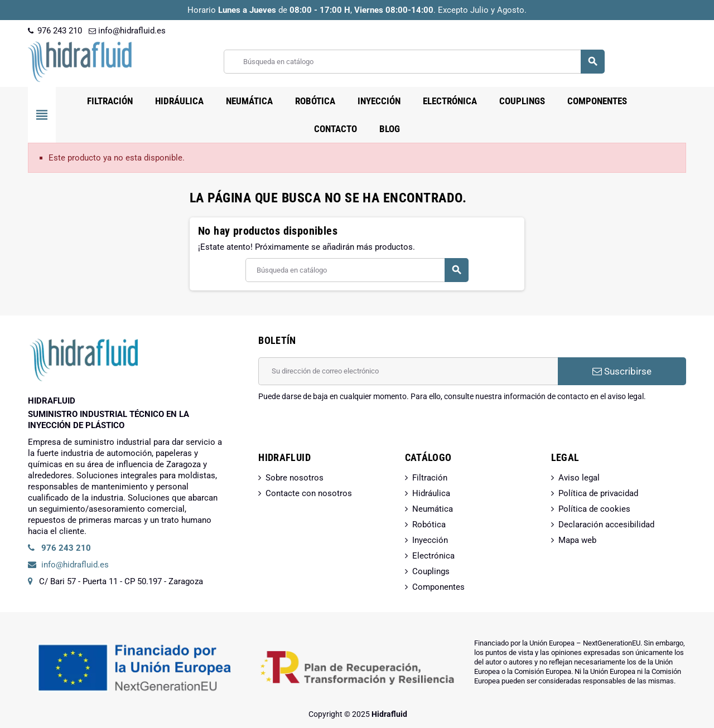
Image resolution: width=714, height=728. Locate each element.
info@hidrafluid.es (127, 31)
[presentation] (343, 430)
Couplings (431, 571)
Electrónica (433, 556)
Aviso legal (579, 478)
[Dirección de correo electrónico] (408, 371)
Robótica (429, 525)
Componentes (438, 587)
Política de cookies (594, 509)
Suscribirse (622, 371)
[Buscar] (414, 62)
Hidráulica (431, 493)
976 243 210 (55, 31)
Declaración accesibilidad (606, 525)
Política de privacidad (598, 493)
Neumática (433, 509)
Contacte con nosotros (309, 493)
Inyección (430, 540)
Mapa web (577, 540)
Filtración (430, 478)
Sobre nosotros (295, 478)
